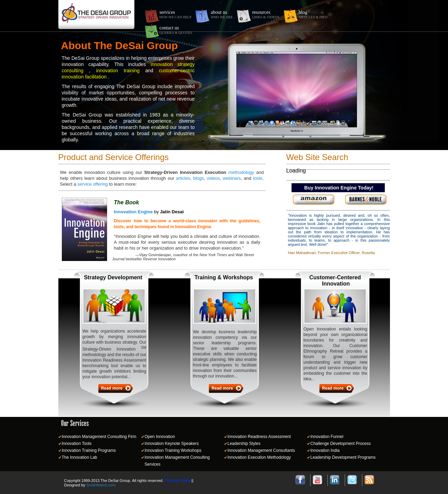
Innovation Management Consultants (261, 450)
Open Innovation (160, 437)
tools (258, 178)
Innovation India (325, 450)
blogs (198, 178)
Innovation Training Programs (89, 450)
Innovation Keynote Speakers (172, 444)
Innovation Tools (77, 444)
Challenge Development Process (341, 444)
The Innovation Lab (80, 457)
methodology (241, 172)
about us (222, 14)
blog (313, 14)
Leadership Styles (244, 444)
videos (213, 178)
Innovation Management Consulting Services (177, 461)
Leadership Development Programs (343, 457)
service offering (93, 184)
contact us (176, 30)
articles (183, 178)
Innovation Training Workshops (173, 450)
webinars (232, 178)
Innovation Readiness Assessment (259, 437)
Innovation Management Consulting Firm (99, 437)
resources (266, 14)
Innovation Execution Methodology (259, 457)
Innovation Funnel (327, 437)
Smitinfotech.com (101, 485)
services (176, 14)
